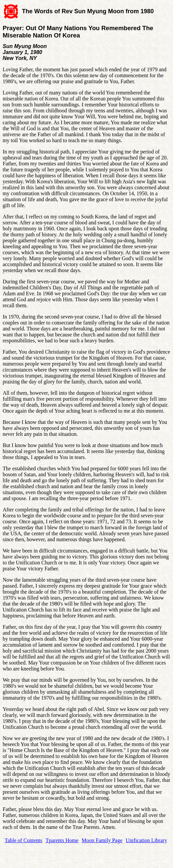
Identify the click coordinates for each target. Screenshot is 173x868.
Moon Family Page (102, 840)
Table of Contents (24, 840)
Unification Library (146, 840)
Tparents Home (62, 840)
